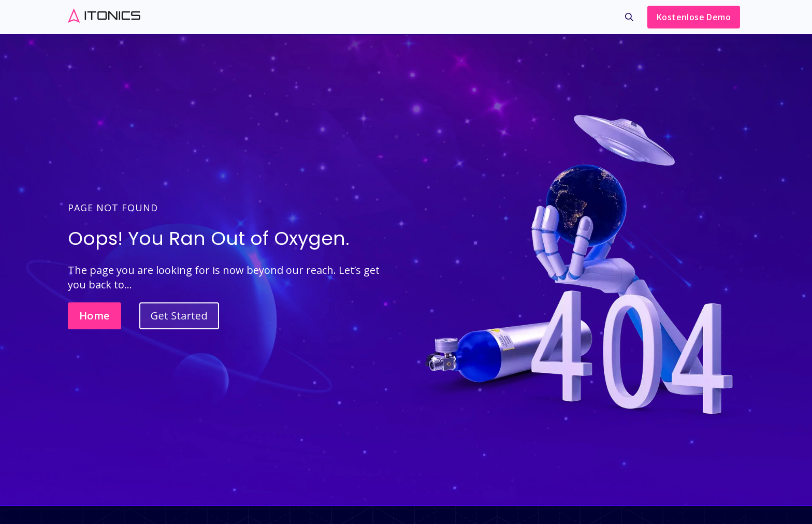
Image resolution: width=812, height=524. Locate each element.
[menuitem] (629, 20)
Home (95, 316)
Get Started (179, 316)
